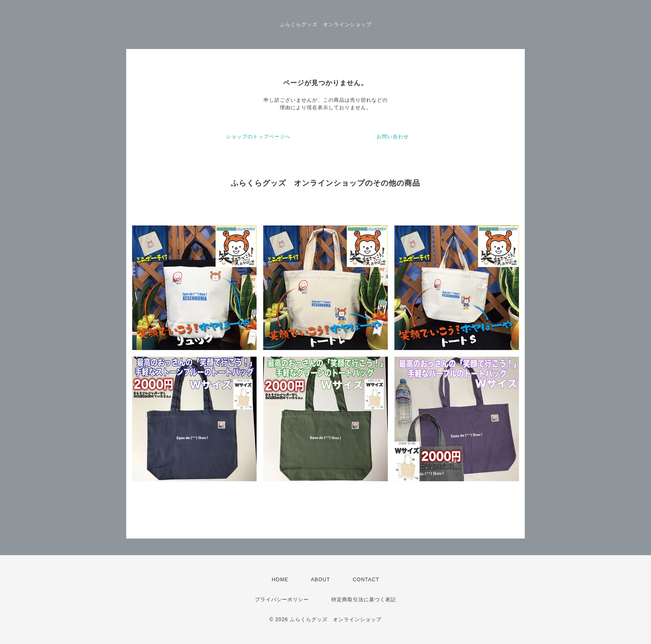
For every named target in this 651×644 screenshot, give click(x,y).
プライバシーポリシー (282, 600)
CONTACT (366, 580)
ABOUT (321, 580)
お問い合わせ (393, 137)
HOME (280, 580)
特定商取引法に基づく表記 (364, 600)
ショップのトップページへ (258, 137)
